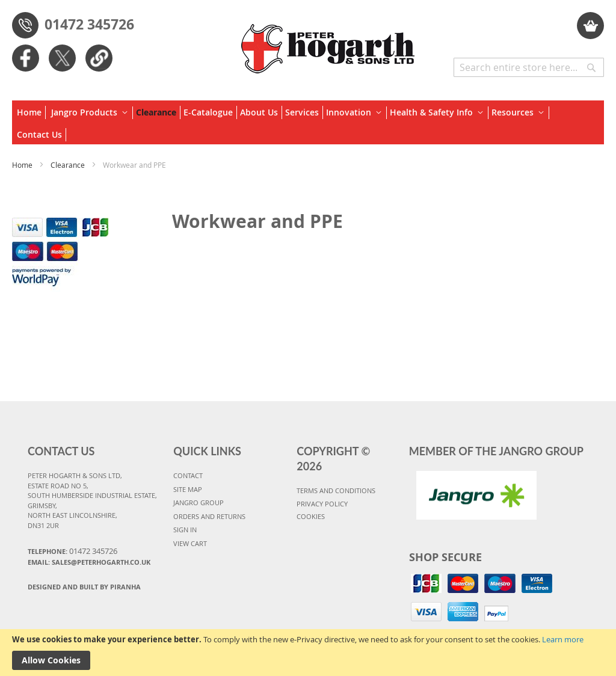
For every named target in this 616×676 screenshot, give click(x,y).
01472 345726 (89, 24)
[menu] (308, 122)
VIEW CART (190, 543)
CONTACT (188, 475)
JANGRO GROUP (199, 502)
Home (23, 165)
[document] (308, 653)
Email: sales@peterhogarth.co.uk (89, 562)
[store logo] (329, 43)
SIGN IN (185, 530)
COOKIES (311, 516)
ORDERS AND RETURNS (209, 516)
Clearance (69, 165)
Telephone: (72, 551)
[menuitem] (31, 112)
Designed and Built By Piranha (84, 587)
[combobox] (529, 67)
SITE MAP (188, 489)
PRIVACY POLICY (322, 504)
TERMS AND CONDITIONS (336, 490)
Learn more (563, 639)
